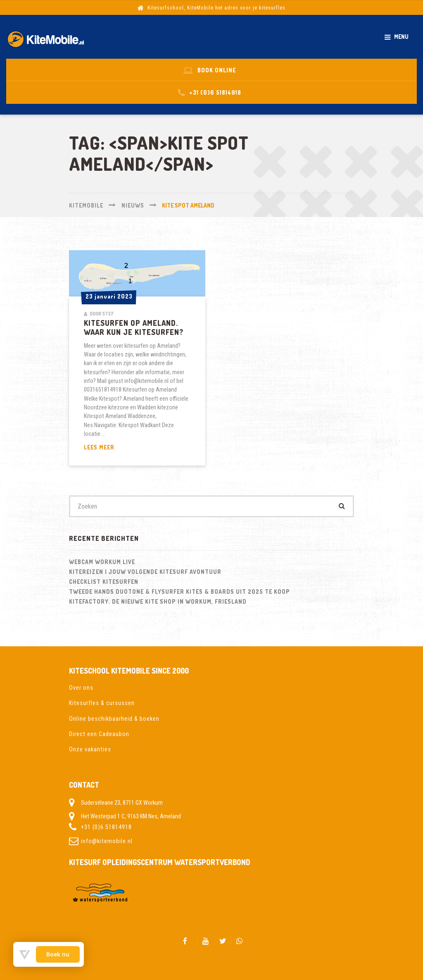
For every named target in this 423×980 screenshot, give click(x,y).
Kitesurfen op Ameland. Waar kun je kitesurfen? (134, 327)
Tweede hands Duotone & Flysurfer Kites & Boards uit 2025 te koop (179, 592)
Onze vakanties (90, 749)
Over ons (81, 688)
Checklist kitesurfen (104, 582)
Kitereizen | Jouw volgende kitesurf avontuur (145, 572)
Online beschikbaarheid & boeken (114, 719)
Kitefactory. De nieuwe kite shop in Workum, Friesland (158, 601)
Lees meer (119, 447)
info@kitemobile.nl (107, 841)
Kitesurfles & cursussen (102, 703)
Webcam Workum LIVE (102, 562)
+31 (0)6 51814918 (106, 827)
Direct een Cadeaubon (99, 734)
